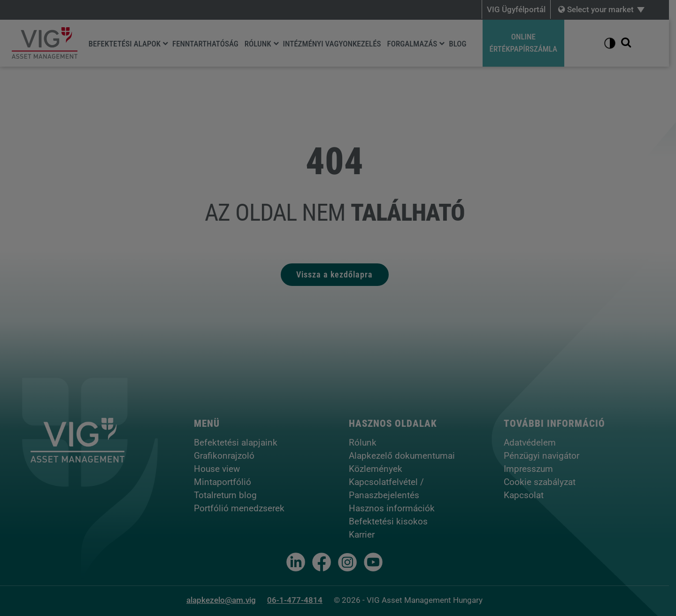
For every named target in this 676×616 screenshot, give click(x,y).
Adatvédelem (533, 443)
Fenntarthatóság (206, 44)
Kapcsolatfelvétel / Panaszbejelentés (390, 489)
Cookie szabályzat (543, 482)
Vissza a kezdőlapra (338, 274)
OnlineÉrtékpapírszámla (524, 43)
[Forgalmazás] (443, 43)
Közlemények (379, 469)
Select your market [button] (603, 9)
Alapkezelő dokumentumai (405, 456)
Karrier (365, 535)
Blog (458, 44)
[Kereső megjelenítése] (633, 43)
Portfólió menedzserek (242, 508)
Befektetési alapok (125, 44)
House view (220, 469)
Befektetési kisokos (392, 521)
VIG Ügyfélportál (523, 9)
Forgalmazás (413, 44)
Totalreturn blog (229, 495)
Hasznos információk (395, 508)
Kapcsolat (527, 495)
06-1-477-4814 (299, 600)
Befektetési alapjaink (239, 443)
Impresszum (532, 469)
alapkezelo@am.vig (225, 600)
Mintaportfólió (226, 482)
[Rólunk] (277, 43)
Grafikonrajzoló (227, 456)
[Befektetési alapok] (166, 43)
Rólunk (258, 44)
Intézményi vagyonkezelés (333, 44)
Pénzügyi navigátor (545, 456)
